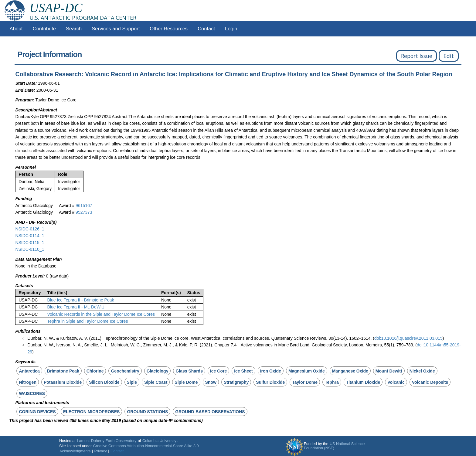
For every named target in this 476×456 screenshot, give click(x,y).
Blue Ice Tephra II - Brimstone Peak (81, 300)
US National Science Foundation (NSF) (334, 446)
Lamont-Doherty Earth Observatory (107, 441)
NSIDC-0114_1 (30, 236)
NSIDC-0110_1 (30, 249)
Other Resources (169, 29)
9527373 (84, 212)
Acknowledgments (75, 451)
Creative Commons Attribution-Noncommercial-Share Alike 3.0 (146, 446)
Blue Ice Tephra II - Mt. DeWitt (76, 307)
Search (74, 29)
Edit (449, 56)
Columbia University (159, 441)
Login (231, 29)
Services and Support (116, 29)
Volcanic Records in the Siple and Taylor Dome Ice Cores (101, 314)
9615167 (84, 206)
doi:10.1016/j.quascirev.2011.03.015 (408, 338)
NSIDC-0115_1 (30, 243)
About (16, 29)
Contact (206, 29)
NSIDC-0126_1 (30, 229)
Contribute (44, 29)
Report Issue (417, 56)
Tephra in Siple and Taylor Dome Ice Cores (88, 321)
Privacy (101, 451)
